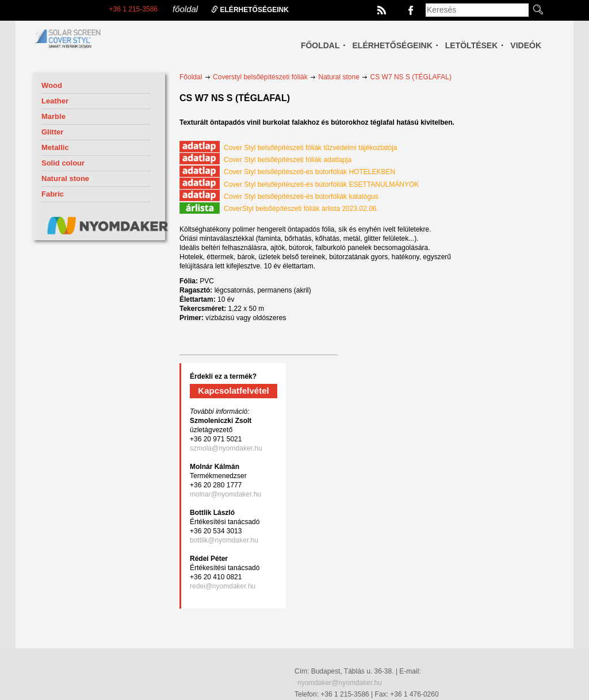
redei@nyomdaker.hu (223, 586)
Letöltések (472, 45)
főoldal (185, 9)
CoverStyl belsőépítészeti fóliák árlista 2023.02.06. (279, 209)
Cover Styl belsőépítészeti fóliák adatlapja (265, 160)
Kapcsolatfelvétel (233, 391)
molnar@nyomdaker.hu (225, 494)
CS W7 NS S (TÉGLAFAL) (411, 77)
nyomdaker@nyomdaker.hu (340, 683)
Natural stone (65, 178)
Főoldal (320, 45)
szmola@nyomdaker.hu (226, 448)
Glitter (52, 132)
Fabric (53, 194)
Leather (55, 101)
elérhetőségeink (250, 10)
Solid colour (63, 163)
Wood (52, 85)
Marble (53, 116)
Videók (526, 45)
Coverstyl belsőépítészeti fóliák (260, 77)
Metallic (55, 147)
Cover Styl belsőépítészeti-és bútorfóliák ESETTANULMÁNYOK (299, 184)
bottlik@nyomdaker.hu (224, 540)
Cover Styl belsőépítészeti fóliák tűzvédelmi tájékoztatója (288, 148)
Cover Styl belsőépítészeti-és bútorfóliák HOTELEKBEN (287, 172)
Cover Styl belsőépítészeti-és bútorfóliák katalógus (279, 197)
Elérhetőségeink (393, 45)
